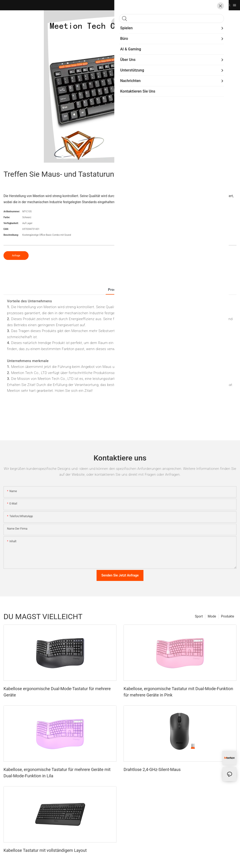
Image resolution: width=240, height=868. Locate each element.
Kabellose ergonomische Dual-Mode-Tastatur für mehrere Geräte (57, 692)
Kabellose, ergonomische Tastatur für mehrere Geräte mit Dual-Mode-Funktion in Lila (57, 773)
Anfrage (16, 256)
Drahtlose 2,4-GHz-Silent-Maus (152, 769)
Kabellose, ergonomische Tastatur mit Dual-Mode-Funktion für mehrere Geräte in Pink (178, 692)
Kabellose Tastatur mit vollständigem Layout (45, 850)
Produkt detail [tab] (120, 290)
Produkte (228, 616)
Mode (212, 616)
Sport (199, 616)
